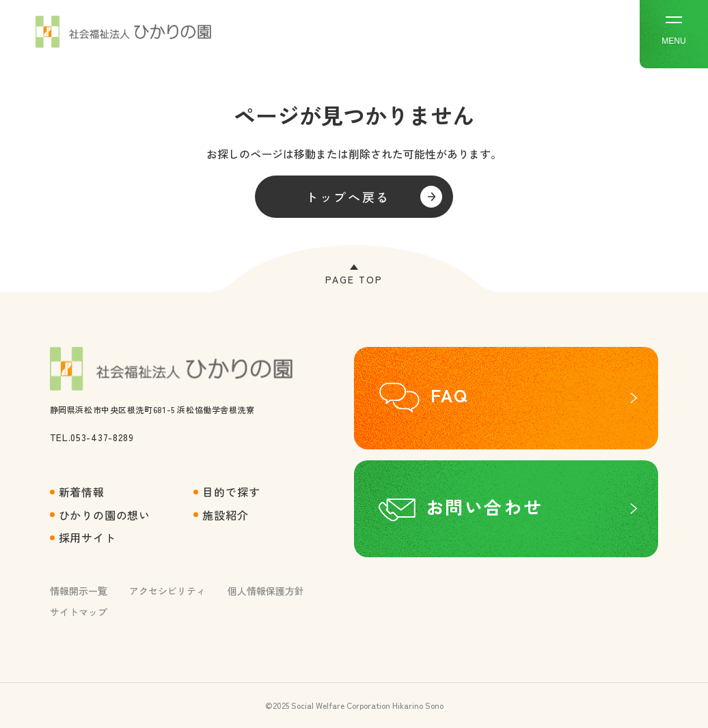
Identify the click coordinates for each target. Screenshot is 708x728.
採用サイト (87, 537)
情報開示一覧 (79, 591)
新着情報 (82, 492)
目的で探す (231, 492)
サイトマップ (79, 612)
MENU (673, 31)
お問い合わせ (485, 506)
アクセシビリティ (167, 591)
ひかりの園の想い (105, 515)
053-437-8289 (102, 437)
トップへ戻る (348, 197)
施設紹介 (225, 515)
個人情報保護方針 (266, 591)
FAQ (450, 394)
